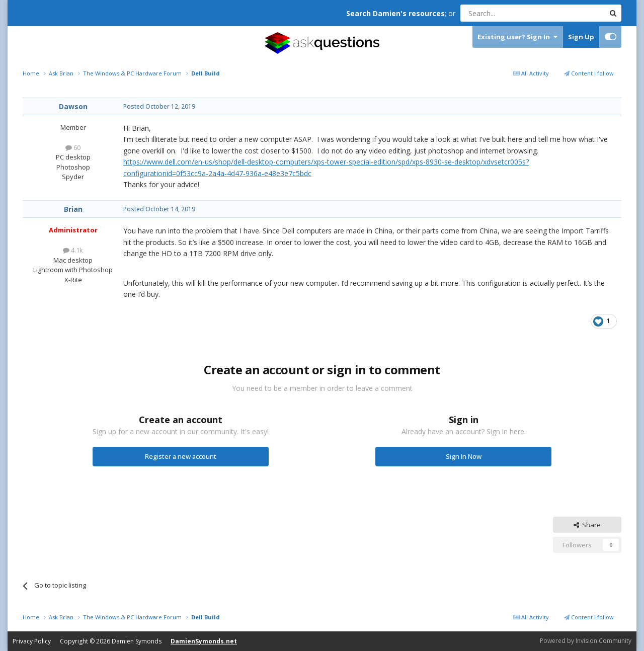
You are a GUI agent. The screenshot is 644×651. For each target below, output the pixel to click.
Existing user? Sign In (517, 37)
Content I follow (589, 73)
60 (73, 147)
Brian (73, 209)
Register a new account (181, 456)
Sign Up (581, 37)
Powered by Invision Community (586, 641)
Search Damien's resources (395, 13)
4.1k (73, 250)
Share (587, 525)
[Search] (508, 13)
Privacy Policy (32, 641)
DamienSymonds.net (204, 641)
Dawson (73, 106)
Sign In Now (464, 456)
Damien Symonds (137, 641)
